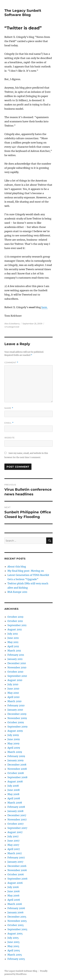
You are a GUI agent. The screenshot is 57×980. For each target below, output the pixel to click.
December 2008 (17, 765)
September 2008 (17, 777)
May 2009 (13, 743)
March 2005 (15, 955)
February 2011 (16, 655)
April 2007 (14, 849)
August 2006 (15, 883)
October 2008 (16, 773)
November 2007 (17, 820)
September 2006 (17, 879)
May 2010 (13, 693)
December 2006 (17, 866)
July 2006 (13, 887)
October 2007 (16, 824)
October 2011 (15, 621)
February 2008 (16, 807)
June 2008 (14, 790)
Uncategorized (12, 327)
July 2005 (13, 938)
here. (45, 307)
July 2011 (13, 634)
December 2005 (17, 917)
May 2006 (13, 896)
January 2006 (16, 912)
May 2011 (13, 642)
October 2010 (15, 672)
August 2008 (15, 781)
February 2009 (16, 756)
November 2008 (17, 769)
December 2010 (17, 663)
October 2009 (16, 722)
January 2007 (15, 862)
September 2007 (17, 828)
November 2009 (17, 718)
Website (10, 438)
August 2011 (15, 629)
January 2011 (15, 659)
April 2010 (13, 697)
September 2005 (17, 929)
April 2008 (14, 798)
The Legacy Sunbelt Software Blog (23, 13)
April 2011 (13, 646)
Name (9, 408)
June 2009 (14, 739)
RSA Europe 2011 (17, 592)
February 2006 (16, 908)
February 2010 (16, 705)
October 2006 (16, 874)
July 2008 (13, 786)
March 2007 (15, 853)
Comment (11, 363)
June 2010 (13, 689)
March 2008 (15, 803)
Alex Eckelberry (12, 324)
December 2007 (17, 815)
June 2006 (14, 891)
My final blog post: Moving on (26, 571)
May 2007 (13, 845)
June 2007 (13, 841)
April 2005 (14, 950)
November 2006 (17, 870)
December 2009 (17, 714)
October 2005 (16, 925)
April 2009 (14, 748)
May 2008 (13, 794)
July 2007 (13, 836)
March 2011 (14, 651)
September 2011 (17, 625)
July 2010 (13, 684)
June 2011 (13, 638)
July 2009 (13, 735)
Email (9, 423)
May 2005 (13, 946)
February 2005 (16, 959)
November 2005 (17, 921)
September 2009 (17, 727)
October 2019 (15, 617)
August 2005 (15, 934)
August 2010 (15, 680)
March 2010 (14, 701)
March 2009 (15, 752)
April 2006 (14, 900)
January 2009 (16, 760)
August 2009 (15, 731)
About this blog (17, 567)
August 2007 (15, 832)
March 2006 (15, 904)
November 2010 (17, 667)
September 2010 (17, 676)
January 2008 (15, 811)
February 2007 (16, 858)
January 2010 (15, 710)
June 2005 (14, 942)
